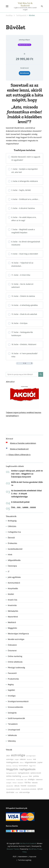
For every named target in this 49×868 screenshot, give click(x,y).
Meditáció (12, 622)
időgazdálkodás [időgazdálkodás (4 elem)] (30, 762)
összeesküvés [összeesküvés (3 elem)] (32, 786)
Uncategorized (14, 730)
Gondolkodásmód (15, 549)
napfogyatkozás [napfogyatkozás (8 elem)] (27, 769)
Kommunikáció (14, 583)
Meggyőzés (12, 628)
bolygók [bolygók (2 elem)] (17, 759)
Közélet (11, 594)
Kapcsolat (33, 857)
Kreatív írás (12, 600)
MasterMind (13, 617)
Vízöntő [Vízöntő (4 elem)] (23, 786)
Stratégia (12, 696)
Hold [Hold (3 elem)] (34, 759)
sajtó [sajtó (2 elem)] (26, 780)
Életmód (11, 538)
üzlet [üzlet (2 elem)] (17, 792)
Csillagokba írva (14, 532)
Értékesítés (12, 543)
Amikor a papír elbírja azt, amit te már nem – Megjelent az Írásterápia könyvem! (27, 474)
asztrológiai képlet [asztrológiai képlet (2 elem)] (31, 756)
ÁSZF (15, 857)
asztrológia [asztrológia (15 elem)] (18, 755)
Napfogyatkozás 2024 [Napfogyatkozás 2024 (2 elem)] (11, 773)
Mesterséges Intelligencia (18, 634)
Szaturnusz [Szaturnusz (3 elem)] (39, 779)
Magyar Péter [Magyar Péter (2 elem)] (32, 766)
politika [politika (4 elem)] (36, 776)
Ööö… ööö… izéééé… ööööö (23, 507)
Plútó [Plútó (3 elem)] (30, 776)
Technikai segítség (25, 860)
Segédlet (11, 690)
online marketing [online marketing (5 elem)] (14, 776)
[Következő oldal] (32, 363)
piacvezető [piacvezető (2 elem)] (25, 776)
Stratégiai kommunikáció (18, 701)
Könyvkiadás (13, 588)
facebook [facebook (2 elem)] (29, 759)
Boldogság (12, 521)
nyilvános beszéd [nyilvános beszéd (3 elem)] (36, 773)
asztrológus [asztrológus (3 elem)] (10, 759)
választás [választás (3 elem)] (35, 783)
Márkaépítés (13, 611)
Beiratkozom (25, 73)
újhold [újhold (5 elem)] (40, 789)
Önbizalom (12, 645)
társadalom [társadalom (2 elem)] (20, 783)
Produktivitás (13, 679)
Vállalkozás (12, 735)
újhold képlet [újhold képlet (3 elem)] (10, 792)
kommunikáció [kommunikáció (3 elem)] (23, 766)
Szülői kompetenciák (16, 718)
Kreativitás (12, 605)
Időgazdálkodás (14, 560)
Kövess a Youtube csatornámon (23, 443)
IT (9, 572)
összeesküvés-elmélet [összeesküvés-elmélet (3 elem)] (13, 789)
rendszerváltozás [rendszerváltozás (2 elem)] (11, 780)
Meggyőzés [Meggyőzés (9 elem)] (12, 769)
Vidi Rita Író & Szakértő (25, 4)
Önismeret (12, 651)
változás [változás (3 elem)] (17, 786)
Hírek (10, 555)
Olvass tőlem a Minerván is (19, 455)
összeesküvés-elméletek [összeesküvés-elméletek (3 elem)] (29, 789)
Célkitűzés (12, 526)
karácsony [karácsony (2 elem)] (9, 766)
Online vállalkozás (15, 662)
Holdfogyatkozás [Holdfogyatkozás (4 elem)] (12, 762)
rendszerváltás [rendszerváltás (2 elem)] (20, 780)
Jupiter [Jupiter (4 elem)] (40, 762)
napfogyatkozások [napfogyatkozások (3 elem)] (24, 773)
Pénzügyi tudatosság (16, 667)
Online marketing (15, 656)
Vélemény (12, 741)
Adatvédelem (23, 857)
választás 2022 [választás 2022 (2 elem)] (10, 786)
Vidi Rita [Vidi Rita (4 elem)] (28, 783)
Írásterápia (12, 566)
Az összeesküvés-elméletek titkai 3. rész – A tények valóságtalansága (26, 494)
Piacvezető (12, 673)
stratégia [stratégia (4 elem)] (31, 779)
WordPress (33, 849)
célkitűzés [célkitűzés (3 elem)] (23, 759)
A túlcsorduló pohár (20, 502)
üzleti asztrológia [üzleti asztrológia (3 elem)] (24, 792)
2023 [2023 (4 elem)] (8, 756)
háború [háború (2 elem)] (22, 763)
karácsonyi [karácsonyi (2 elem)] (15, 766)
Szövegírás (12, 713)
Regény (11, 684)
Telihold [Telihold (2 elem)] (14, 783)
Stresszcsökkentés (15, 707)
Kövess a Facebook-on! (19, 449)
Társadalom (13, 724)
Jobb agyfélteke (14, 577)
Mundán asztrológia (16, 639)
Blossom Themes (13, 849)
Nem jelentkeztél (25, 45)
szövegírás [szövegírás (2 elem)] (9, 783)
